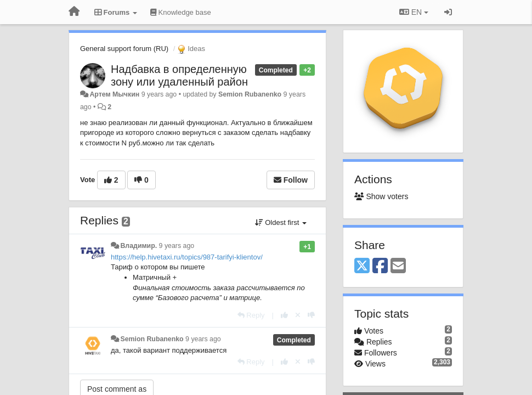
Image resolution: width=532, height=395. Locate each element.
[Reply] (251, 315)
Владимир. (138, 246)
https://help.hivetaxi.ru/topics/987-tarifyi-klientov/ (187, 257)
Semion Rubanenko (250, 94)
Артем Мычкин (114, 94)
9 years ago (177, 246)
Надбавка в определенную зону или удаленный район (179, 75)
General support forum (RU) (124, 49)
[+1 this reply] (284, 315)
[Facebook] (380, 266)
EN (414, 12)
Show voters (381, 196)
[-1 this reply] (311, 315)
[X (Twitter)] (362, 266)
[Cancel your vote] (298, 315)
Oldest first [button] (281, 222)
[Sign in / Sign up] (448, 12)
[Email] (398, 266)
